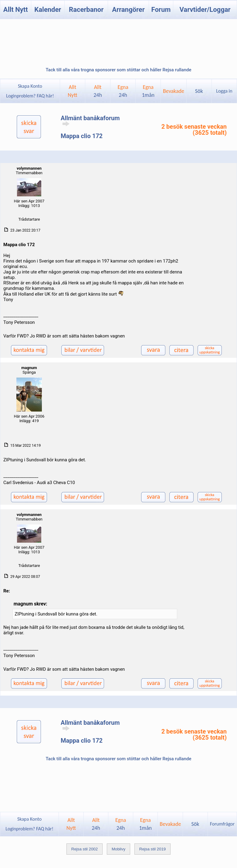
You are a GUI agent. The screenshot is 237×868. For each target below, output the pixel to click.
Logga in (224, 91)
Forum (161, 10)
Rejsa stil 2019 (152, 849)
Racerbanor (86, 10)
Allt (98, 91)
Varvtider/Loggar (205, 10)
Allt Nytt (16, 10)
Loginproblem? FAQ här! (30, 96)
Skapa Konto (30, 86)
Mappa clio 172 (82, 136)
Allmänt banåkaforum (90, 120)
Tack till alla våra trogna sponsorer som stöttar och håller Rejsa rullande (118, 70)
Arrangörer (128, 10)
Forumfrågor (222, 824)
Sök (199, 91)
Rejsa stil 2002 (85, 849)
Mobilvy (118, 849)
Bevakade (174, 91)
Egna (123, 91)
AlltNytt (72, 91)
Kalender (48, 10)
